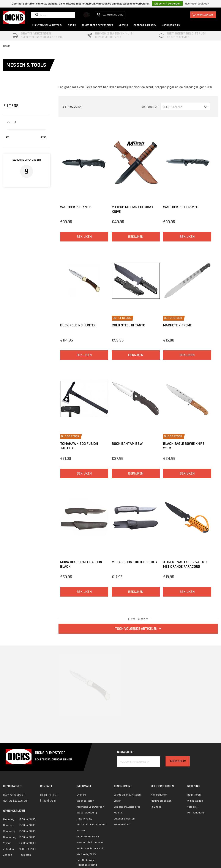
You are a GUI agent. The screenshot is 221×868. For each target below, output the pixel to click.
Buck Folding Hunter (78, 325)
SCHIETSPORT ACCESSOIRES (97, 25)
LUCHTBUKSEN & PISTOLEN (47, 25)
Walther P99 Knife (76, 207)
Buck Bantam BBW (127, 444)
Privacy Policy (84, 819)
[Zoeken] (53, 15)
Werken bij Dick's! (87, 854)
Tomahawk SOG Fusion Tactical (79, 446)
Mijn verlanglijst (196, 813)
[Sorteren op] (185, 107)
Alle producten (159, 795)
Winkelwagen (195, 801)
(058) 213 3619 (49, 795)
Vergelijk (192, 807)
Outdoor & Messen (124, 819)
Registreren (194, 795)
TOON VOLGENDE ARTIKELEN (138, 628)
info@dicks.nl (48, 801)
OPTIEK (72, 25)
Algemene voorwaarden (90, 807)
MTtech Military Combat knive (133, 209)
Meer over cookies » (197, 4)
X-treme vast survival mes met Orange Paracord (186, 564)
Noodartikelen (122, 825)
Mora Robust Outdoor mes (134, 562)
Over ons (82, 795)
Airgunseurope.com (88, 837)
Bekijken (84, 237)
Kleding (118, 813)
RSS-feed (156, 807)
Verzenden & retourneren (92, 825)
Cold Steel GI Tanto (129, 325)
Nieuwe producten (161, 801)
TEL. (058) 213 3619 (110, 15)
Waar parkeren (85, 801)
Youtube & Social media (91, 848)
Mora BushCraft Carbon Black (81, 564)
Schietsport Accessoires (127, 807)
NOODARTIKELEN (171, 25)
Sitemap (82, 831)
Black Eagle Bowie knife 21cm (184, 446)
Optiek (117, 801)
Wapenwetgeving (87, 813)
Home (7, 46)
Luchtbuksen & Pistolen (127, 795)
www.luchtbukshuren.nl (90, 842)
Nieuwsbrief (126, 752)
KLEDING (123, 25)
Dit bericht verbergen (167, 4)
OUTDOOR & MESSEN (145, 25)
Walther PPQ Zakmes (181, 207)
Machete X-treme (177, 325)
